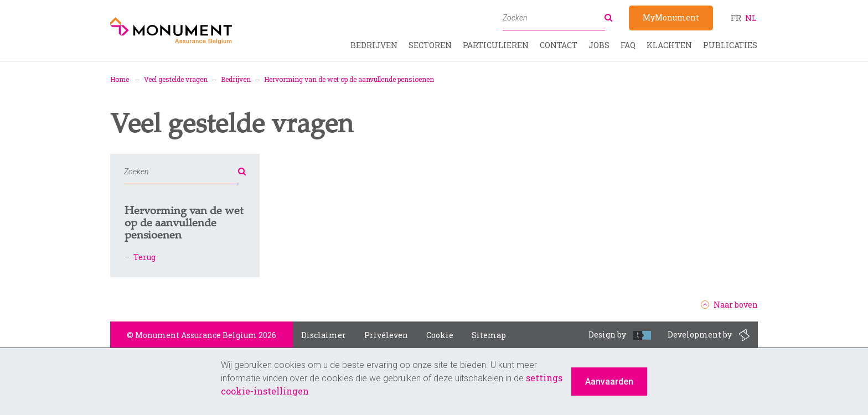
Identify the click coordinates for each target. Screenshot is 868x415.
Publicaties (730, 45)
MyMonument (671, 17)
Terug (144, 257)
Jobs (599, 45)
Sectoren (430, 45)
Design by (620, 334)
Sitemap (489, 335)
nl (751, 18)
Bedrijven (374, 45)
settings (544, 378)
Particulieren (496, 45)
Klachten (669, 45)
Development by (709, 335)
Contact (559, 45)
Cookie (440, 335)
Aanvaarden (609, 382)
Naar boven (729, 305)
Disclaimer (324, 335)
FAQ (628, 45)
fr (736, 18)
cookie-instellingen (265, 391)
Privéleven (386, 335)
